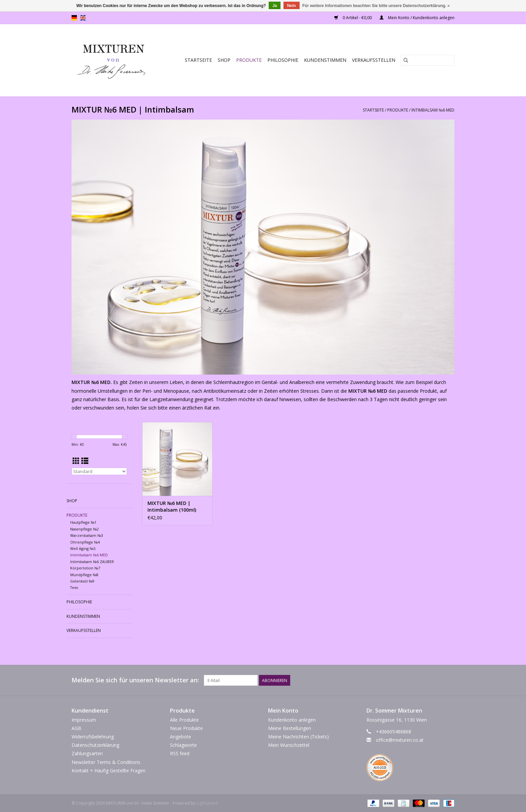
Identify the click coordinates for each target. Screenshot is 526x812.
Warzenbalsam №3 (87, 535)
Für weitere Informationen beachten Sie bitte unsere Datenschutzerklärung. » (376, 6)
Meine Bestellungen (290, 728)
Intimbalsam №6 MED (433, 110)
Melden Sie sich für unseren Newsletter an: (135, 680)
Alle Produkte (184, 720)
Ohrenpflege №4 (85, 542)
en (83, 18)
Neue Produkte (186, 728)
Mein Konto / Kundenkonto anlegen (417, 18)
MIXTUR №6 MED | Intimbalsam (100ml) (172, 506)
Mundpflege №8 (84, 575)
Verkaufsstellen (374, 60)
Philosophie (283, 60)
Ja (275, 6)
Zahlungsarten (87, 753)
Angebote (181, 737)
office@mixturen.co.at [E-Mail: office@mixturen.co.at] (400, 740)
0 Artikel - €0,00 (354, 18)
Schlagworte (183, 745)
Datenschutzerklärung (95, 745)
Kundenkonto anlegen (292, 720)
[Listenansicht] (85, 461)
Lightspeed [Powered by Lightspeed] (207, 803)
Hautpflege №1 (83, 522)
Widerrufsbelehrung (93, 737)
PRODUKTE (249, 60)
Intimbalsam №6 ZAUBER (92, 562)
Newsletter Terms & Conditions (106, 762)
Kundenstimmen (325, 60)
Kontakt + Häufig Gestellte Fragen (108, 771)
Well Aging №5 (83, 548)
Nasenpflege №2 (84, 529)
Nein (292, 6)
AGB (76, 728)
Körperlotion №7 (85, 568)
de (74, 18)
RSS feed (180, 753)
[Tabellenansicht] (76, 461)
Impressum (84, 720)
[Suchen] (428, 60)
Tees (74, 587)
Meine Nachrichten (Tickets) (298, 737)
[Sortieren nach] (99, 471)
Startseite (198, 60)
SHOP (224, 60)
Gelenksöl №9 (82, 581)
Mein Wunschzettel (289, 745)
